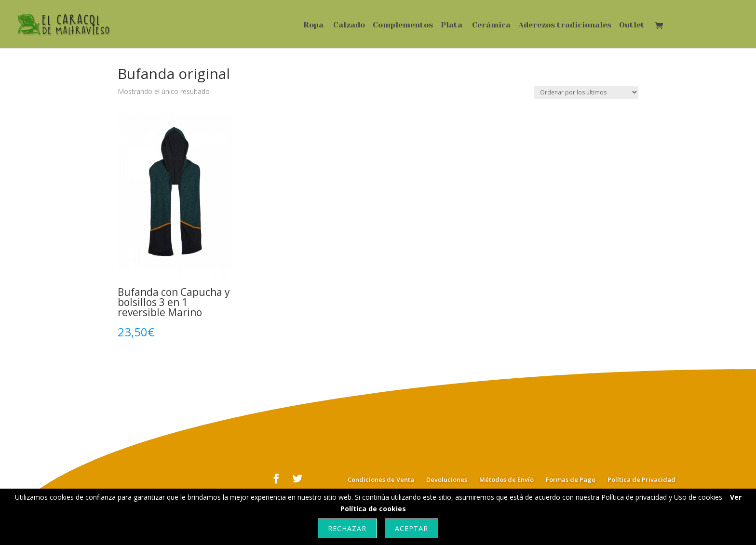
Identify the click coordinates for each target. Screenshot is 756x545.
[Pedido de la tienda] (586, 92)
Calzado (349, 26)
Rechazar (347, 528)
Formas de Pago (571, 479)
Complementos (403, 26)
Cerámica (491, 26)
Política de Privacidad (641, 479)
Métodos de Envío (506, 479)
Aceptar (412, 528)
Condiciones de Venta (381, 479)
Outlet (632, 26)
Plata (452, 26)
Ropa (313, 26)
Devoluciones (447, 479)
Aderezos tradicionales (565, 26)
